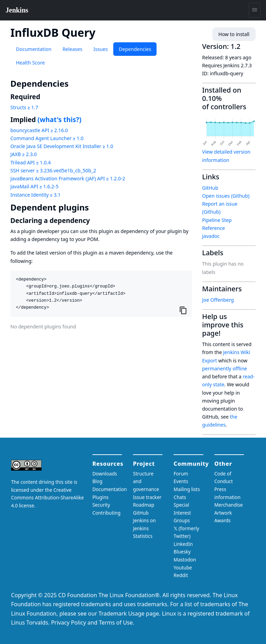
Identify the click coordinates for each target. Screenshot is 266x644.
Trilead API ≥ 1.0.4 (30, 162)
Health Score (30, 63)
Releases (72, 49)
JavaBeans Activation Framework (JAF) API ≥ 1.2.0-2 (68, 178)
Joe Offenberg (218, 300)
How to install (234, 34)
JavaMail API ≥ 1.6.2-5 (34, 186)
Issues (101, 49)
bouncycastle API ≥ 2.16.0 (39, 130)
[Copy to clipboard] (183, 310)
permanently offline (225, 368)
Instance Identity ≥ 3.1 (36, 195)
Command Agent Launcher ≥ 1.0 (47, 138)
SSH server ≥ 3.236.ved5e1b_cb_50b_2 (53, 170)
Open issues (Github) (226, 196)
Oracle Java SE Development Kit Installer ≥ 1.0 (62, 146)
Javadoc (211, 236)
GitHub (210, 188)
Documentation (34, 49)
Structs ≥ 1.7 (24, 107)
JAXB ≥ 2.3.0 (24, 154)
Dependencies (135, 49)
